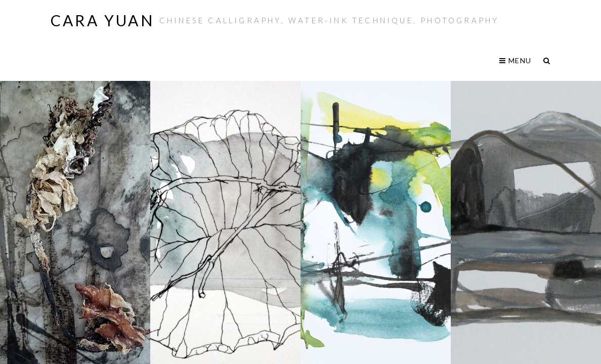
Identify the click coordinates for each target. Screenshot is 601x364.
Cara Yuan (102, 20)
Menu (515, 60)
